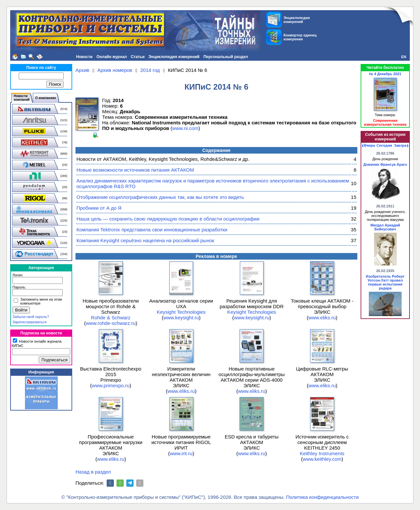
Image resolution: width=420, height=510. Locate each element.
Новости (84, 57)
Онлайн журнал (112, 57)
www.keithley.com (322, 459)
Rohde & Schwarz (111, 318)
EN (404, 57)
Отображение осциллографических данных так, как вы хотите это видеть (160, 197)
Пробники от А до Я (99, 208)
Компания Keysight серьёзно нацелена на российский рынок (145, 240)
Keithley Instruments (322, 453)
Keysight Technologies (181, 312)
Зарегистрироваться (30, 322)
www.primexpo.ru (111, 385)
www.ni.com (185, 128)
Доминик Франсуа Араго (385, 164)
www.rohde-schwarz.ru (111, 323)
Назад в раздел (93, 472)
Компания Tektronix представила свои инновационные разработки (152, 230)
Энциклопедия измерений (174, 57)
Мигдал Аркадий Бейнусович (385, 227)
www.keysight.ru (181, 318)
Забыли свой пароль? (31, 317)
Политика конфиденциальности (322, 497)
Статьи (138, 57)
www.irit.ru (181, 453)
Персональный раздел (226, 57)
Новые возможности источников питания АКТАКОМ (135, 170)
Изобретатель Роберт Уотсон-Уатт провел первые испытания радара (385, 282)
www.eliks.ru (322, 318)
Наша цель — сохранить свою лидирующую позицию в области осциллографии (168, 219)
